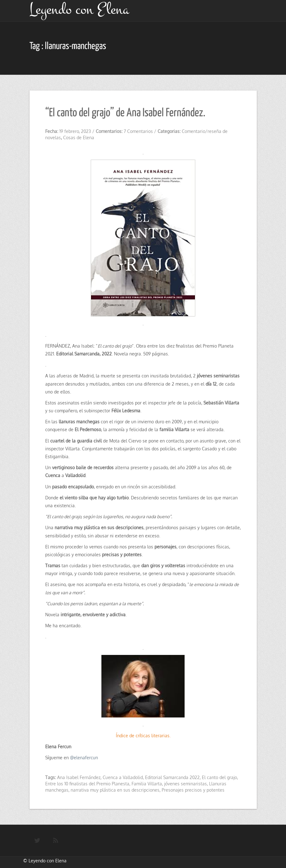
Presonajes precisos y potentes (193, 790)
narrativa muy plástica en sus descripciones (115, 790)
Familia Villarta (147, 784)
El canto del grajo (219, 777)
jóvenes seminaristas (186, 784)
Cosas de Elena (79, 137)
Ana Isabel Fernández (79, 777)
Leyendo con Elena (48, 861)
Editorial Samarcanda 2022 (172, 777)
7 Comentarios (138, 131)
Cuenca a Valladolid (123, 777)
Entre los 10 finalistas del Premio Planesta (87, 784)
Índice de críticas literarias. (143, 736)
